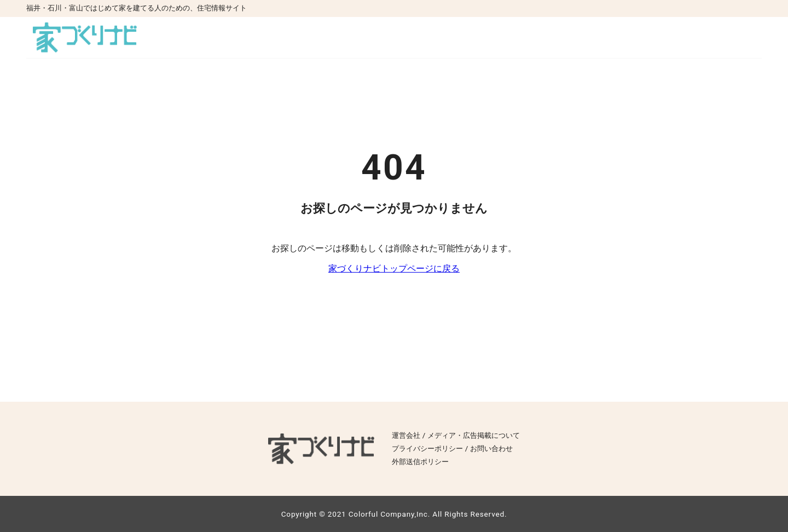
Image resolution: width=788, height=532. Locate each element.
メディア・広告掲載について (474, 435)
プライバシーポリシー (427, 449)
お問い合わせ (491, 449)
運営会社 (406, 435)
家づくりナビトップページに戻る (394, 268)
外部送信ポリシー (420, 462)
